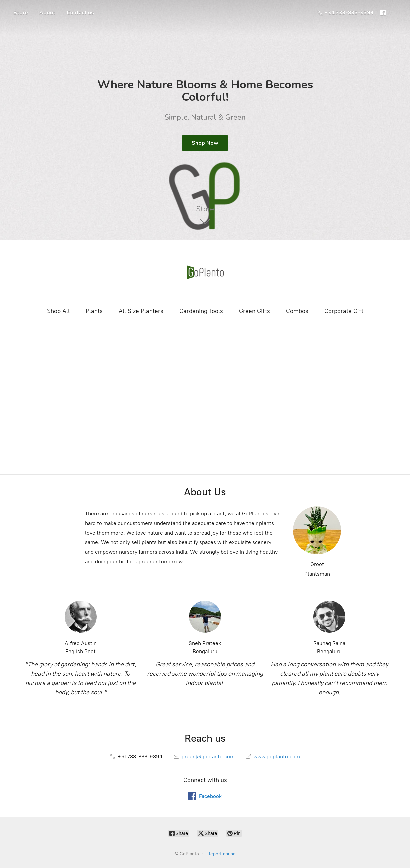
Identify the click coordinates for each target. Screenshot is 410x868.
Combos (297, 311)
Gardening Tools (201, 311)
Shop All (58, 311)
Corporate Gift (344, 311)
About (47, 13)
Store (21, 13)
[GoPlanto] (205, 273)
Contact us (80, 13)
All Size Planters (141, 311)
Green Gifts (254, 311)
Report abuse (221, 854)
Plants (94, 311)
